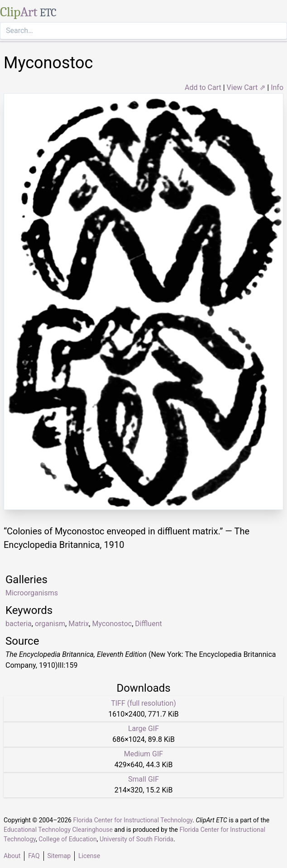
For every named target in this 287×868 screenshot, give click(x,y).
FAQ (34, 856)
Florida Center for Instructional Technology (133, 820)
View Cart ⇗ (246, 87)
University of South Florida (136, 839)
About (12, 856)
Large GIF (143, 729)
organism (50, 624)
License (89, 856)
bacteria (19, 624)
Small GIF (143, 779)
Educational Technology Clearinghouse (58, 830)
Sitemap (59, 856)
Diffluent (148, 624)
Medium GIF (143, 754)
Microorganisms (32, 593)
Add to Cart (203, 87)
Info (277, 87)
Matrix (79, 624)
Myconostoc (112, 624)
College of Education (68, 839)
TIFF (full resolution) (143, 703)
